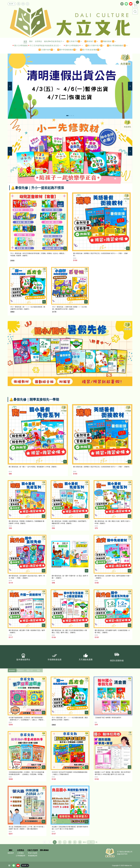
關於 (11, 850)
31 (70, 842)
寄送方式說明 (33, 853)
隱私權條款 (44, 850)
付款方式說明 (33, 850)
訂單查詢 (21, 853)
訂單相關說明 (21, 856)
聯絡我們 (11, 853)
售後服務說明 (33, 856)
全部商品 (21, 850)
